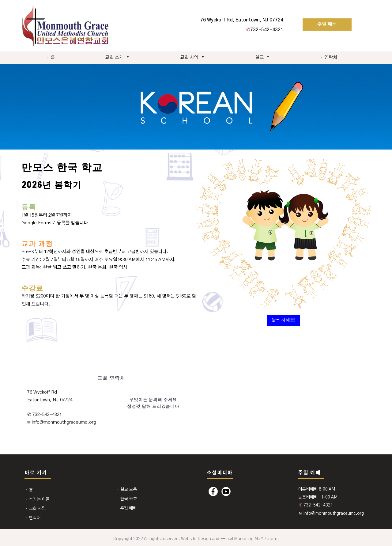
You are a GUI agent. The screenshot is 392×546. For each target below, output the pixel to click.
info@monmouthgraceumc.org (63, 422)
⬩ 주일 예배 (127, 508)
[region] (196, 107)
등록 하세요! (283, 320)
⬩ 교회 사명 (36, 509)
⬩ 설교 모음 (127, 490)
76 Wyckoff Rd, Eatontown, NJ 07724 (242, 20)
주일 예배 (327, 24)
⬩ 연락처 (329, 57)
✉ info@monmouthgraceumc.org (331, 514)
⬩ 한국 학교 (127, 499)
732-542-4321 (265, 30)
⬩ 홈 (51, 57)
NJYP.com (266, 539)
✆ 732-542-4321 (45, 414)
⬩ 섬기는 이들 (38, 499)
